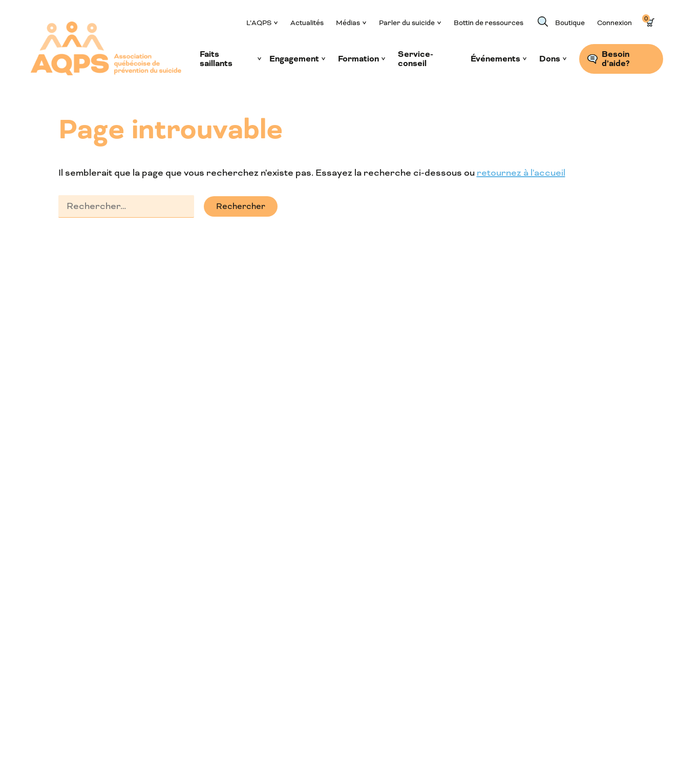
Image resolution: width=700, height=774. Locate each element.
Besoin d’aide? (616, 59)
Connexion (614, 23)
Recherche (543, 22)
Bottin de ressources (489, 23)
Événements (495, 59)
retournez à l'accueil (521, 173)
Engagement (294, 59)
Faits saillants (216, 59)
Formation (358, 59)
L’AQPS (259, 23)
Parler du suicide (407, 23)
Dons (550, 59)
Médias (348, 23)
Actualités (307, 23)
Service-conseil (416, 59)
